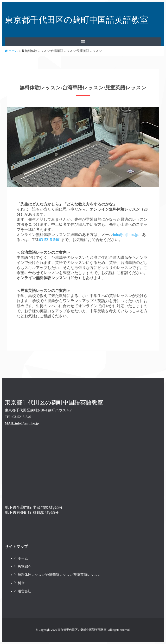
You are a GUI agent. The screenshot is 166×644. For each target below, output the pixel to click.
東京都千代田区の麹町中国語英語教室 (77, 20)
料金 (21, 583)
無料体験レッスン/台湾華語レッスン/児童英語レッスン (59, 575)
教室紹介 (25, 567)
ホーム (23, 558)
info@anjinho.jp (125, 235)
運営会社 (25, 591)
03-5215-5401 (50, 240)
